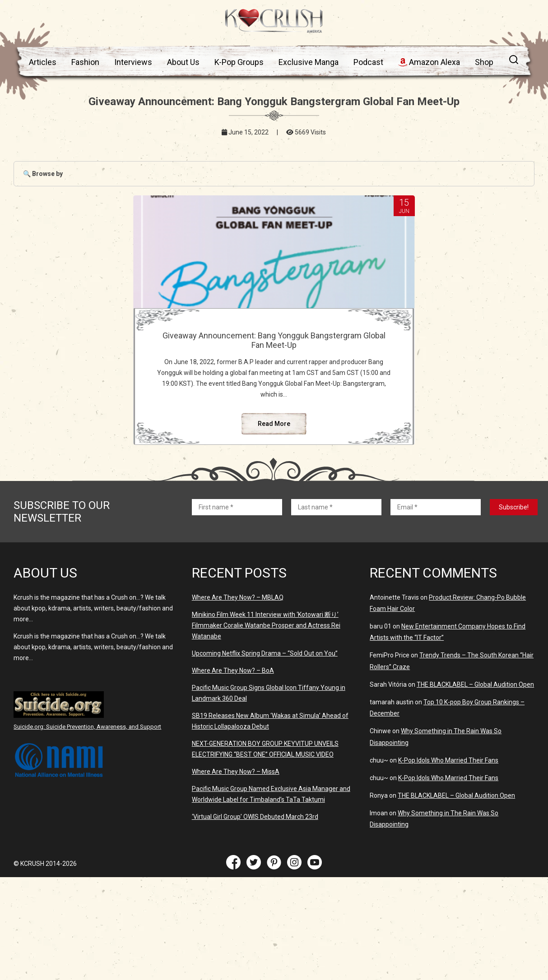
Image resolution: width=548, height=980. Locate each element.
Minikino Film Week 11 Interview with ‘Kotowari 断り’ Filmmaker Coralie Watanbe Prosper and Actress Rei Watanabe (266, 667)
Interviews (133, 62)
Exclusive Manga (309, 62)
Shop (484, 62)
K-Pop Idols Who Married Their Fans (448, 802)
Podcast (368, 62)
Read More (274, 466)
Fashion (85, 62)
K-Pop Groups (239, 62)
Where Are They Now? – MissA (236, 814)
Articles (43, 62)
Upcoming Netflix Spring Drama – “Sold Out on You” (265, 695)
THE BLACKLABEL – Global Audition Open (475, 726)
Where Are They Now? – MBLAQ (238, 639)
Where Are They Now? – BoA (233, 712)
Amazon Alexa (429, 62)
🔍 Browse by (43, 174)
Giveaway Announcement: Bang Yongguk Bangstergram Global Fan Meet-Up (274, 345)
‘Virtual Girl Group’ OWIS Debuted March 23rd (255, 859)
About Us (183, 62)
